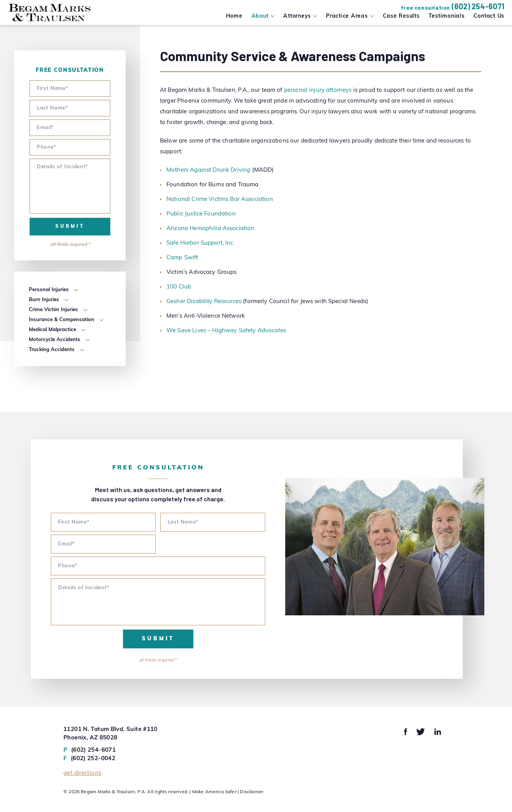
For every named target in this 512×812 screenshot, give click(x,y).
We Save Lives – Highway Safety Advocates (226, 331)
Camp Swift (182, 258)
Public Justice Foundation (201, 214)
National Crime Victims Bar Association (220, 200)
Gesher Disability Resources (204, 302)
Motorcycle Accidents (55, 340)
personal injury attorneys (318, 90)
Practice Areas (347, 16)
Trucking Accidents (52, 350)
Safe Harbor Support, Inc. (200, 243)
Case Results (401, 16)
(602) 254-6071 (478, 6)
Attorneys (297, 16)
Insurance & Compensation (62, 320)
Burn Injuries (44, 300)
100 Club (179, 287)
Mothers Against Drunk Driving (208, 170)
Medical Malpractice (52, 330)
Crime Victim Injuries (53, 310)
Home (234, 16)
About (260, 16)
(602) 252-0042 (89, 759)
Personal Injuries (49, 290)
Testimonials (447, 16)
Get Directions (82, 773)
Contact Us (489, 16)
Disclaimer (252, 792)
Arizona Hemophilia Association (210, 229)
